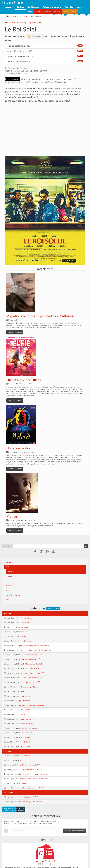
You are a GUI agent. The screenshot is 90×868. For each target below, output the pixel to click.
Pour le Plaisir (26, 696)
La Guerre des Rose (15, 22)
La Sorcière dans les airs (30, 788)
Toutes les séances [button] (15, 332)
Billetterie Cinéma (70, 12)
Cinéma (21, 7)
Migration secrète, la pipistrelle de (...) (33, 705)
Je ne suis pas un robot (13, 827)
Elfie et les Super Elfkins (24, 380)
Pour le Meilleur (26, 618)
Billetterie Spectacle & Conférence (48, 12)
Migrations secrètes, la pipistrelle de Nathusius (40, 316)
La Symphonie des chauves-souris (32, 770)
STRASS (24, 783)
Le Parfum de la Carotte (28, 765)
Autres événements (52, 7)
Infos (30, 12)
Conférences (33, 7)
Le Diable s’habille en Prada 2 (31, 664)
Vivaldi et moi (25, 701)
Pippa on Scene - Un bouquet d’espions (34, 774)
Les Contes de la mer (29, 655)
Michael (12, 516)
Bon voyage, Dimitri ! (29, 802)
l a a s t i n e (12, 2)
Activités (69, 7)
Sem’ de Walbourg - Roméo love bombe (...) (35, 646)
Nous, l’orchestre (27, 719)
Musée (80, 7)
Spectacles (9, 7)
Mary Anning (34, 22)
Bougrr (23, 710)
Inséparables (27, 797)
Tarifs (10, 576)
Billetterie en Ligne (53, 609)
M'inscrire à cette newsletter (75, 831)
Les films (24, 17)
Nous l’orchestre (18, 448)
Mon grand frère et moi (29, 659)
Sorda (23, 691)
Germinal (24, 627)
